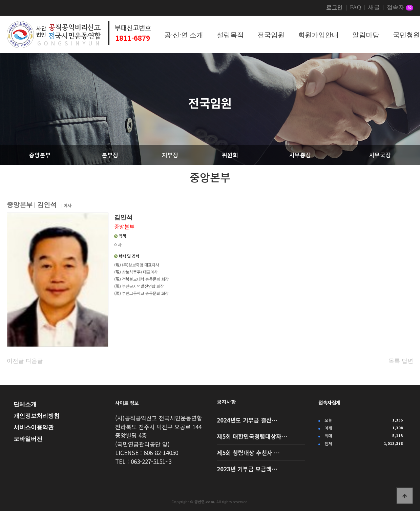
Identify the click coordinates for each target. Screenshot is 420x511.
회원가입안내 (318, 35)
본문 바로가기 (0, 0)
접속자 (400, 8)
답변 (407, 361)
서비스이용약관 (34, 427)
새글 (374, 7)
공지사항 (226, 402)
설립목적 (230, 35)
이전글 (15, 361)
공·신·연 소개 (184, 35)
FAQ (355, 7)
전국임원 (271, 35)
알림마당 (366, 35)
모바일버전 (28, 439)
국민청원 (406, 35)
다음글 (34, 361)
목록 (394, 361)
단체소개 (25, 404)
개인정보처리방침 (37, 416)
